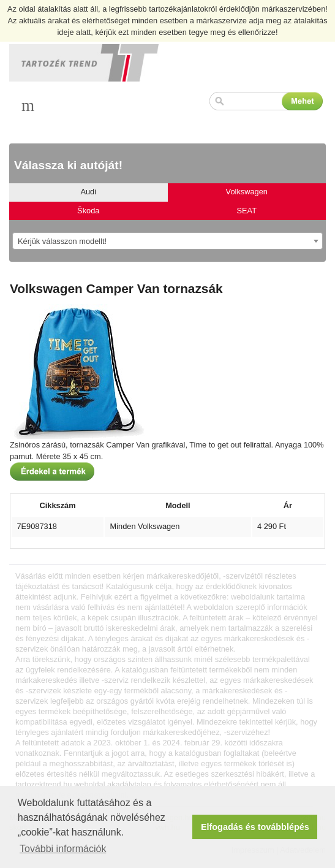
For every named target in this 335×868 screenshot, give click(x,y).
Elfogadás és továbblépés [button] (255, 827)
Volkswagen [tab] (247, 192)
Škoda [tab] (88, 211)
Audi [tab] (88, 192)
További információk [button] (63, 849)
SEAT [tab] (247, 211)
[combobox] (167, 241)
